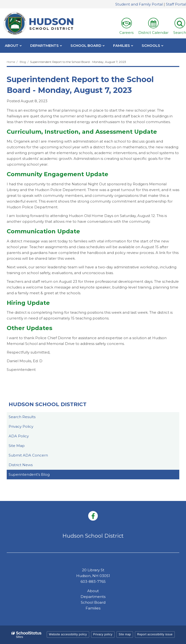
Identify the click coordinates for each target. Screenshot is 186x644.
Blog (23, 62)
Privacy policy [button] (103, 634)
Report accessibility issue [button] (155, 634)
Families (93, 608)
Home (11, 62)
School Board (93, 602)
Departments (93, 597)
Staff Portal (176, 4)
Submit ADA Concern (28, 455)
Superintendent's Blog (29, 474)
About (93, 591)
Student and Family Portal (139, 4)
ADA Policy (19, 436)
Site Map (17, 446)
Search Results (22, 417)
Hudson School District (48, 404)
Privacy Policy (21, 426)
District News (21, 465)
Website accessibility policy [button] (68, 634)
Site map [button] (125, 634)
